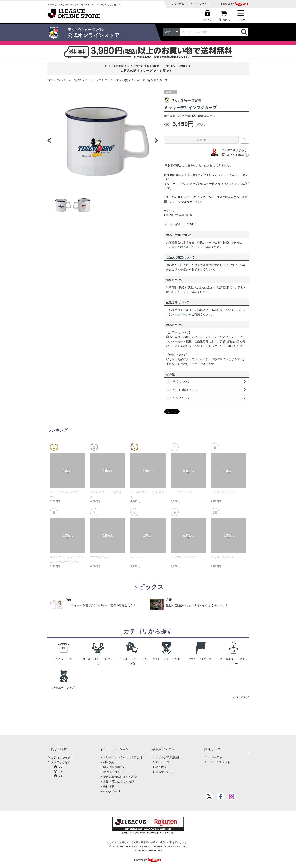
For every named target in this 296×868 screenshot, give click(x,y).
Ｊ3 (60, 776)
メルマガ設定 (164, 772)
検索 (244, 32)
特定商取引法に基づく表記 (120, 777)
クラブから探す (61, 762)
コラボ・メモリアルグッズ (102, 80)
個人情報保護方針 (114, 767)
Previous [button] (49, 140)
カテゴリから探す (62, 757)
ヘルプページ (192, 247)
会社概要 (109, 787)
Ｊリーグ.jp (178, 4)
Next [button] (156, 140)
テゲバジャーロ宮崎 (69, 80)
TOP (50, 80)
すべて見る (239, 697)
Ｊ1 (60, 767)
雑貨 (125, 80)
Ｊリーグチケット (200, 4)
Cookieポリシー (113, 772)
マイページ (162, 762)
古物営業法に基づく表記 (119, 782)
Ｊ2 (60, 771)
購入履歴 (161, 767)
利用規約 (109, 762)
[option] (103, 140)
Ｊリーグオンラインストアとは (123, 757)
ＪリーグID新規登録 (168, 757)
